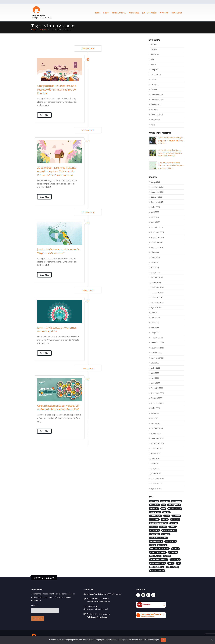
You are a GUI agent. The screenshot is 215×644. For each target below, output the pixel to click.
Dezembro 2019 (157, 478)
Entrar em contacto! (44, 578)
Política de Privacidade (97, 617)
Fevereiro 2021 (157, 428)
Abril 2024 (155, 267)
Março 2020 (155, 468)
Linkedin (153, 595)
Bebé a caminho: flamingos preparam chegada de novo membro (171, 141)
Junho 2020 (155, 458)
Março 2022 (155, 383)
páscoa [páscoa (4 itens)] (167, 556)
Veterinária (155, 120)
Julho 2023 (155, 313)
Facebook (138, 595)
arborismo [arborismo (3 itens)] (177, 501)
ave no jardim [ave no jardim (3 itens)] (174, 505)
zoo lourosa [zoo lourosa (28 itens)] (172, 567)
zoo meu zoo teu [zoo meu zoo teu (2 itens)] (157, 570)
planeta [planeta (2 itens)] (175, 549)
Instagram (148, 595)
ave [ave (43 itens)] (164, 505)
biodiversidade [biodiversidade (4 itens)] (175, 508)
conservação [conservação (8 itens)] (156, 516)
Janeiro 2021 (156, 433)
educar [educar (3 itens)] (165, 519)
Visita (153, 125)
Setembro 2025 (157, 202)
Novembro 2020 (157, 443)
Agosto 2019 (156, 488)
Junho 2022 (155, 368)
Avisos (153, 65)
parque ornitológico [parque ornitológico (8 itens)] (159, 549)
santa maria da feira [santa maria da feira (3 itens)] (159, 559)
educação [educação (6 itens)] (175, 519)
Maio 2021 (155, 413)
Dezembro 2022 (157, 343)
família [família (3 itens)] (173, 527)
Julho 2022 (155, 363)
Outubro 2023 (156, 297)
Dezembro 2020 (157, 438)
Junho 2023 (155, 318)
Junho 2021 (155, 408)
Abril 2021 (155, 418)
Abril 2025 (155, 217)
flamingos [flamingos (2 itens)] (154, 530)
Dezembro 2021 (157, 393)
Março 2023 (155, 333)
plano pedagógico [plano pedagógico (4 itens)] (158, 552)
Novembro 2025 (157, 192)
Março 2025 (155, 222)
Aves (153, 60)
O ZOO (106, 13)
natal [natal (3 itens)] (152, 545)
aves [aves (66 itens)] (163, 508)
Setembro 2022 (157, 358)
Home (97, 13)
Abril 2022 (155, 378)
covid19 (154, 80)
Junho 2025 (155, 207)
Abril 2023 (155, 328)
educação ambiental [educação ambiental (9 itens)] (159, 523)
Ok (163, 640)
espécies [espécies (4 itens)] (153, 527)
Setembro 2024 (157, 247)
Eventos (154, 90)
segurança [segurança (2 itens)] (175, 559)
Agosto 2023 (156, 307)
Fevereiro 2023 (157, 338)
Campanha (155, 70)
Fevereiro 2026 (157, 187)
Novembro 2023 (157, 292)
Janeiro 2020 (156, 473)
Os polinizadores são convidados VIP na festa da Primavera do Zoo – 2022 (58, 408)
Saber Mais (44, 115)
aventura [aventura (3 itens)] (154, 508)
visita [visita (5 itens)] (171, 563)
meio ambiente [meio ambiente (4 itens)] (156, 541)
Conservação (156, 75)
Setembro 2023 (157, 303)
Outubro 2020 (156, 448)
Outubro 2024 (156, 242)
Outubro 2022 (156, 353)
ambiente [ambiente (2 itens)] (165, 501)
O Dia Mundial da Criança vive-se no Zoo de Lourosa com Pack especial (170, 153)
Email (34, 605)
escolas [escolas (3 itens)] (174, 523)
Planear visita (119, 13)
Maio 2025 (155, 212)
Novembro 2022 (157, 348)
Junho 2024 (155, 257)
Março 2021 (155, 423)
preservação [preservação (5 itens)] (155, 556)
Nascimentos (156, 105)
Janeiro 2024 (156, 282)
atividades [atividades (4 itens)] (154, 505)
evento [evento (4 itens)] (163, 527)
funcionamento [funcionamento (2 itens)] (169, 530)
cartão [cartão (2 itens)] (166, 512)
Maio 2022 (155, 373)
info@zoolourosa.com (101, 614)
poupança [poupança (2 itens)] (173, 552)
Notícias (164, 13)
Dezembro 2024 (157, 232)
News (154, 50)
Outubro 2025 (156, 197)
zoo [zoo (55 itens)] (178, 563)
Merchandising (157, 100)
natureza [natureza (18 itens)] (162, 545)
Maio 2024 (155, 262)
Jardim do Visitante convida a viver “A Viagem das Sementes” (58, 251)
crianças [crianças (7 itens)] (176, 516)
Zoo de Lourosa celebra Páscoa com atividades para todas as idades (171, 166)
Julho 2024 (155, 252)
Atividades (134, 13)
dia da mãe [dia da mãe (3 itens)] (154, 519)
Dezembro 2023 (157, 287)
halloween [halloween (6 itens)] (154, 534)
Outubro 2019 (156, 483)
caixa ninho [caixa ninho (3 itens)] (155, 512)
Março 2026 (155, 182)
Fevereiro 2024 (157, 277)
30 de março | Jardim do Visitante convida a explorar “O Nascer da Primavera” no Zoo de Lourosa (57, 171)
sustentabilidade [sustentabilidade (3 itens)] (157, 563)
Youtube (143, 595)
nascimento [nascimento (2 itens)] (171, 541)
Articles (154, 44)
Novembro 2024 (157, 237)
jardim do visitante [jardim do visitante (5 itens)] (158, 538)
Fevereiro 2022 (157, 388)
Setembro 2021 (157, 403)
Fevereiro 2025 (157, 227)
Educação (155, 85)
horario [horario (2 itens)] (166, 534)
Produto (154, 110)
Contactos (177, 13)
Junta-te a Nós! (149, 13)
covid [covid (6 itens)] (167, 516)
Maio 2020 (155, 463)
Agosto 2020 (156, 453)
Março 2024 (155, 272)
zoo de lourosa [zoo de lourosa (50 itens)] (157, 567)
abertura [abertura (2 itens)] (154, 501)
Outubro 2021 (156, 398)
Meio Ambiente (157, 95)
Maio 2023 (155, 323)
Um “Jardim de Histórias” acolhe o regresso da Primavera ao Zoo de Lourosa (57, 89)
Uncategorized (157, 115)
